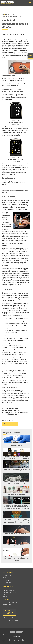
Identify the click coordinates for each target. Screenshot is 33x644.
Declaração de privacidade (9, 593)
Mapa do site (6, 589)
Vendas (4, 577)
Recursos (8, 15)
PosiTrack (5, 596)
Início (2, 15)
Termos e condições (7, 594)
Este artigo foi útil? (7, 420)
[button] (30, 3)
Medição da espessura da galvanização (17, 533)
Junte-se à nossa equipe (9, 591)
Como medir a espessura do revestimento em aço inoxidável (16, 470)
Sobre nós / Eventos (7, 581)
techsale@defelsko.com (11, 410)
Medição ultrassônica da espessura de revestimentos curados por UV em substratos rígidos (17, 559)
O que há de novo (7, 583)
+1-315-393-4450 (7, 605)
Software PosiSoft (7, 575)
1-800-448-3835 (6, 603)
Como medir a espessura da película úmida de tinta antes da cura (17, 445)
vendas (4, 184)
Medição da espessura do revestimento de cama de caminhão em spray (16, 482)
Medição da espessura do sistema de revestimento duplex (16, 545)
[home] (9, 3)
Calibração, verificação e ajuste (16, 494)
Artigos (14, 15)
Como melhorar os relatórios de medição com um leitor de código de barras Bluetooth (16, 457)
